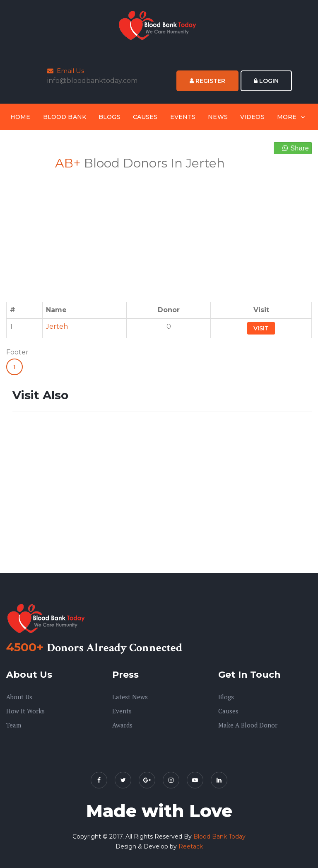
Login (266, 81)
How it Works (25, 711)
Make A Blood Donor (248, 725)
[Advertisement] (83, 231)
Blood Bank (65, 117)
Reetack (191, 846)
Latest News (130, 697)
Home (20, 117)
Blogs (110, 117)
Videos (252, 117)
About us (19, 697)
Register (207, 81)
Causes (145, 117)
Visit (261, 328)
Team (14, 725)
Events (183, 117)
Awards (122, 725)
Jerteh (57, 326)
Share (296, 148)
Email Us (66, 71)
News (218, 117)
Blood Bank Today (219, 836)
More (287, 117)
